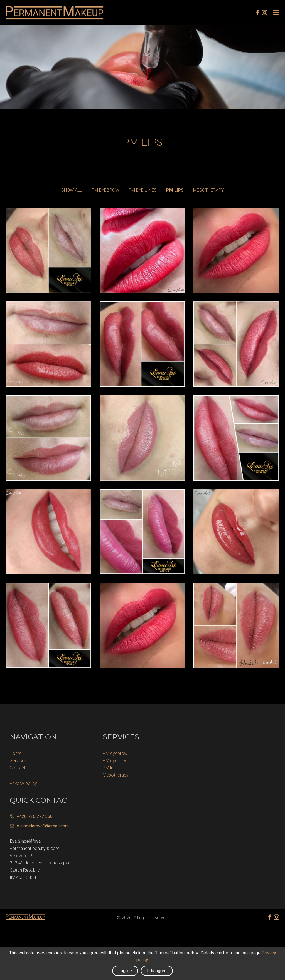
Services (18, 762)
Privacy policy (23, 785)
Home (16, 755)
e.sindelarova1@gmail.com (43, 827)
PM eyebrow (105, 191)
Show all (72, 191)
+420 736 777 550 (35, 818)
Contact (18, 769)
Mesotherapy (208, 191)
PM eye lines (143, 191)
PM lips (175, 191)
